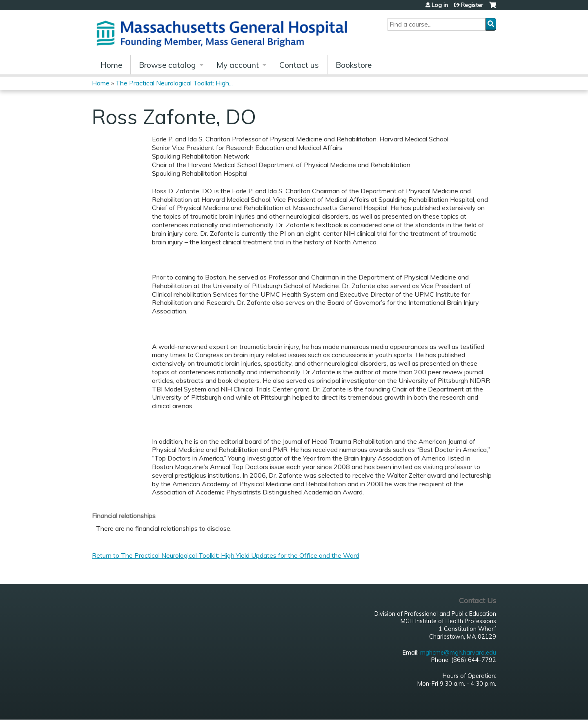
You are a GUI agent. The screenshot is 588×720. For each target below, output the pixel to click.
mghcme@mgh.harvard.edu (458, 653)
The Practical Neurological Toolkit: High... (174, 83)
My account (238, 65)
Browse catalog (167, 65)
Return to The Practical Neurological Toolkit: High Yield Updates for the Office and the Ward (226, 555)
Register (472, 5)
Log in (440, 5)
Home (111, 65)
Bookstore (354, 65)
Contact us (299, 65)
